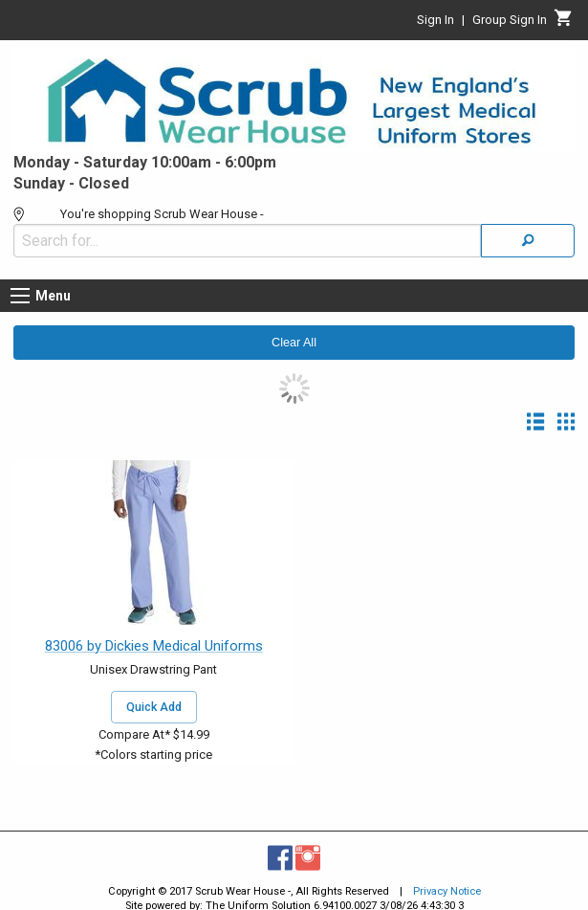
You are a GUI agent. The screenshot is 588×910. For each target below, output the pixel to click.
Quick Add (154, 707)
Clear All (294, 343)
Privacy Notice (447, 891)
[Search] (528, 241)
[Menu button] (20, 296)
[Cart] (564, 23)
